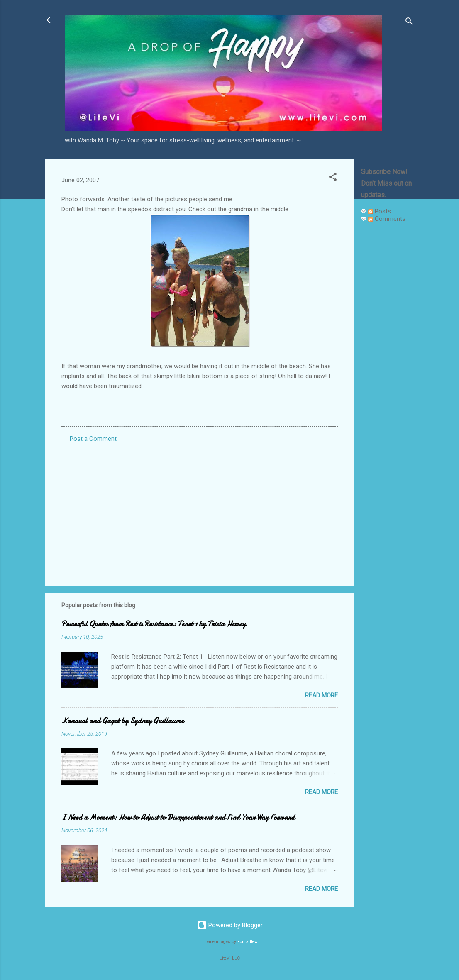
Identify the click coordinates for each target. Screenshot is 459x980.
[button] (333, 178)
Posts (380, 211)
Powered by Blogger (230, 925)
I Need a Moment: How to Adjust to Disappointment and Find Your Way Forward (178, 817)
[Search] (409, 23)
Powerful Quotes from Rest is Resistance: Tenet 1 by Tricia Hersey (154, 624)
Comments (387, 219)
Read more (321, 695)
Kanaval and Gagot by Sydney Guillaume (123, 721)
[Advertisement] (388, 354)
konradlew (248, 942)
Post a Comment (93, 439)
